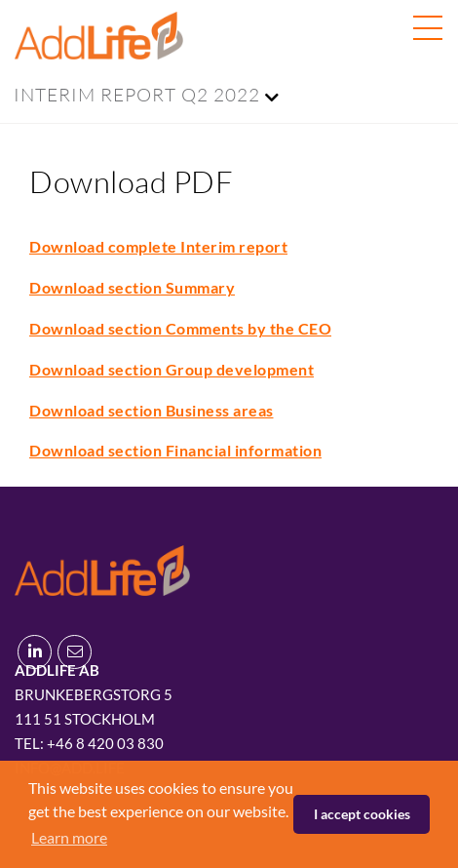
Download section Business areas (152, 410)
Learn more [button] (69, 837)
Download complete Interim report (158, 246)
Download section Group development (172, 369)
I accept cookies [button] (362, 814)
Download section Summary (132, 287)
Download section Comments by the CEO (180, 328)
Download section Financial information (175, 450)
